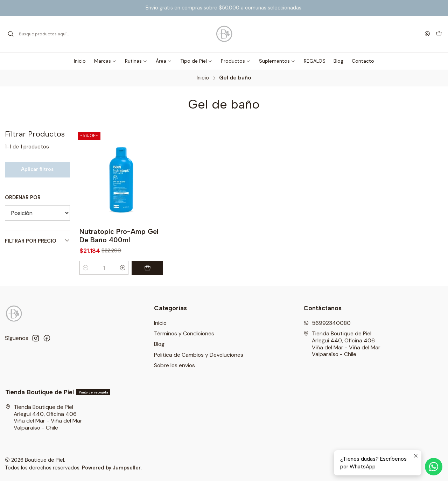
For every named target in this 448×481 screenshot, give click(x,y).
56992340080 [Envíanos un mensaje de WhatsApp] (327, 323)
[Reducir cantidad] (86, 268)
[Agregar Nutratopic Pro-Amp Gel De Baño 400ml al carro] (147, 268)
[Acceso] (427, 34)
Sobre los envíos (174, 365)
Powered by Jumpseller (111, 468)
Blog (159, 344)
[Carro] (439, 34)
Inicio (203, 78)
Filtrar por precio (37, 241)
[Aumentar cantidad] (123, 268)
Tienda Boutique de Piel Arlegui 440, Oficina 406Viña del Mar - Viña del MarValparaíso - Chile (342, 344)
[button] (105, 61)
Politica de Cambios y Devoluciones (199, 355)
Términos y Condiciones (184, 333)
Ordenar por (23, 197)
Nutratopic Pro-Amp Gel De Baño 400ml (119, 236)
